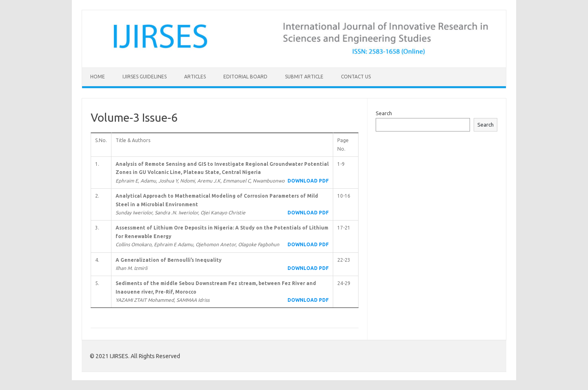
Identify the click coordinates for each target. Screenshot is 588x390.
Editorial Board (245, 77)
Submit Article (304, 77)
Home (98, 77)
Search (384, 113)
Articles (195, 77)
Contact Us (356, 77)
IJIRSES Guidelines (145, 77)
